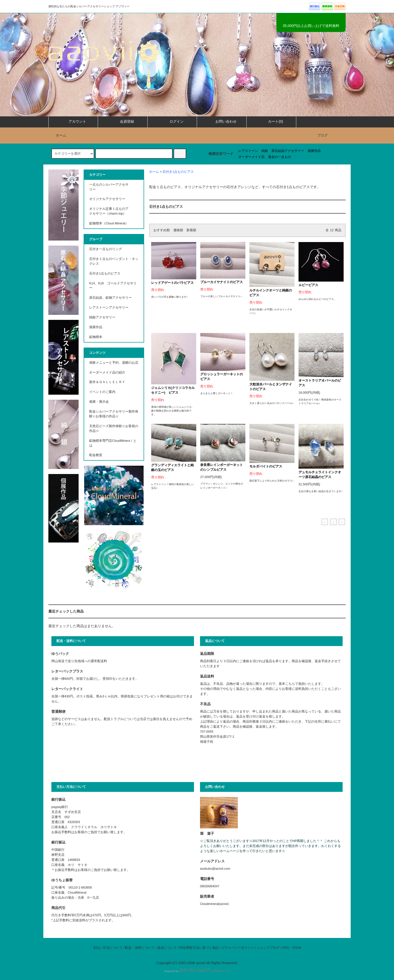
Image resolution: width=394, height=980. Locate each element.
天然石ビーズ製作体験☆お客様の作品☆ (114, 429)
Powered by (197, 971)
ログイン (172, 121)
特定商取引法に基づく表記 (199, 948)
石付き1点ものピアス (178, 172)
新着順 (191, 230)
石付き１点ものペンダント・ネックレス (114, 261)
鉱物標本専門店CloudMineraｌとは (113, 443)
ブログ (322, 135)
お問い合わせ (222, 121)
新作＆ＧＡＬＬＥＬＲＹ (109, 382)
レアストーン (248, 151)
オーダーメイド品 (251, 157)
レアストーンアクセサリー (109, 308)
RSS (286, 948)
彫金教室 (96, 455)
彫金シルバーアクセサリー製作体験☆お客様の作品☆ (114, 414)
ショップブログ (268, 948)
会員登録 (123, 121)
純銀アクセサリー (102, 317)
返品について (167, 948)
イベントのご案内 (102, 392)
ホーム (58, 135)
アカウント (73, 121)
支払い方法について (108, 948)
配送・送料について (140, 948)
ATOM (297, 948)
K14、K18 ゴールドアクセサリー (113, 286)
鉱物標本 (96, 337)
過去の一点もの (280, 157)
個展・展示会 (99, 402)
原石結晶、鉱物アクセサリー (110, 298)
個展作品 (314, 151)
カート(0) (271, 121)
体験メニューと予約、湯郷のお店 (114, 363)
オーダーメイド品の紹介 (107, 373)
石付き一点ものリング (106, 249)
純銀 (265, 151)
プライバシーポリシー (238, 948)
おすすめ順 (162, 230)
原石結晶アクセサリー (288, 151)
